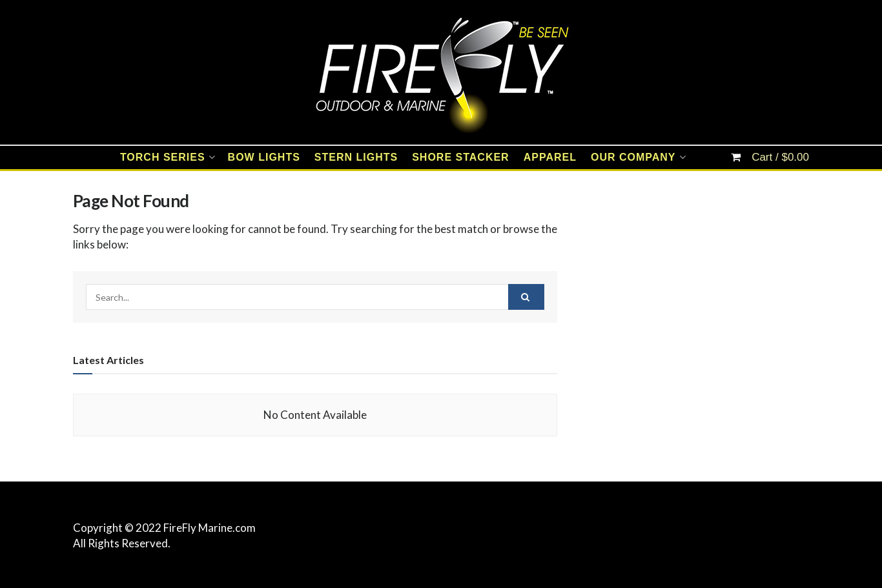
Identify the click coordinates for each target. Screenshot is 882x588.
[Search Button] (526, 297)
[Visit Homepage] (441, 72)
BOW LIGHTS (264, 157)
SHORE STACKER (461, 157)
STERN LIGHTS (356, 157)
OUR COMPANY (633, 157)
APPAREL (550, 157)
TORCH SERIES (163, 157)
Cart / (780, 157)
